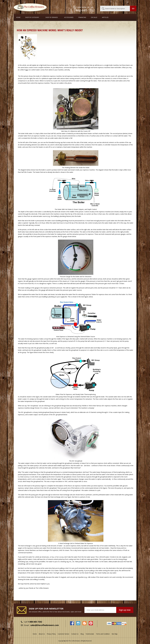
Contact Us (75, 634)
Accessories (69, 17)
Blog (119, 3)
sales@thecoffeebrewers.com (45, 625)
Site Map (115, 634)
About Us (100, 3)
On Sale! (94, 17)
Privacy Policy (51, 634)
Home (18, 17)
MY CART (132, 3)
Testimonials (90, 634)
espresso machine (58, 65)
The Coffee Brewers (42, 588)
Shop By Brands (52, 17)
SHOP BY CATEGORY (32, 17)
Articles (105, 17)
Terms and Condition (103, 634)
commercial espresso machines (74, 67)
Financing (82, 17)
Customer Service (110, 3)
